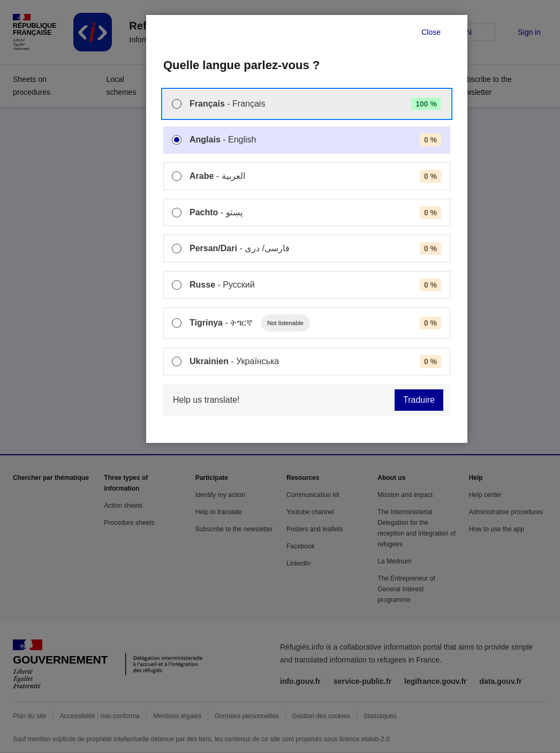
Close (431, 32)
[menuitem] (307, 104)
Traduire (419, 400)
